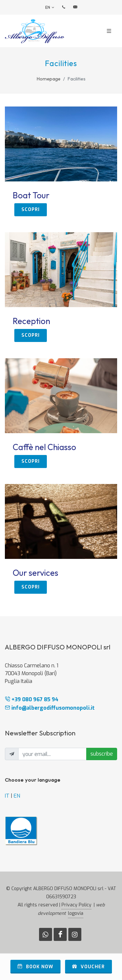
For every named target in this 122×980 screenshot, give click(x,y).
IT (7, 796)
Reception (31, 321)
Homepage (49, 79)
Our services (35, 573)
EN (17, 796)
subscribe (102, 754)
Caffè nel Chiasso (44, 447)
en (50, 7)
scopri (31, 210)
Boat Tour (31, 195)
